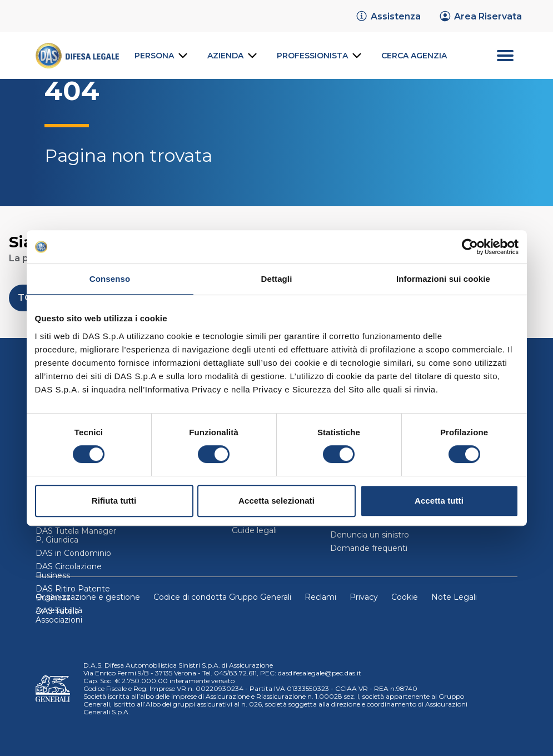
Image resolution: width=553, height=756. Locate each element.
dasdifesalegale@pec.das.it (320, 673)
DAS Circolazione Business (69, 571)
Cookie (405, 597)
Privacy (364, 597)
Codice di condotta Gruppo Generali (222, 597)
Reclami (320, 597)
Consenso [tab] (110, 279)
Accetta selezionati (276, 501)
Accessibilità (59, 610)
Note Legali (454, 597)
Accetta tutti (439, 501)
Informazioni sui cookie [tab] (443, 279)
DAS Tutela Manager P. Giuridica (76, 535)
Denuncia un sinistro (370, 535)
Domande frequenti (369, 548)
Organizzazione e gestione (88, 597)
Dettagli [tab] (277, 279)
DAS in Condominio (73, 553)
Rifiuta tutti (114, 501)
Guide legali (254, 530)
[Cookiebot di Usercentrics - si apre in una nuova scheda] (470, 247)
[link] (388, 16)
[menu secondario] (490, 56)
